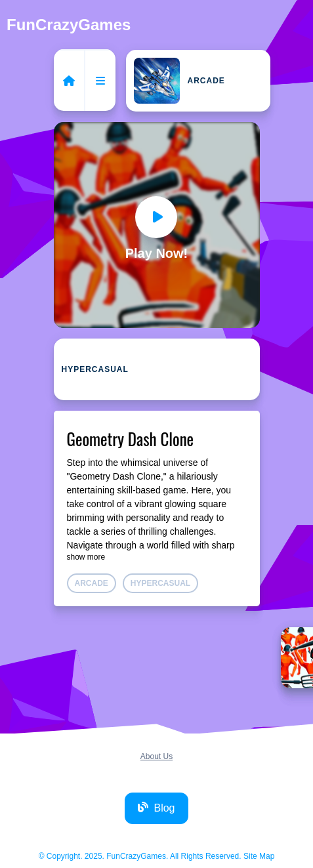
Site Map (259, 856)
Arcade (179, 81)
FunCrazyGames (69, 25)
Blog (156, 808)
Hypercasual (95, 369)
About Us (156, 756)
